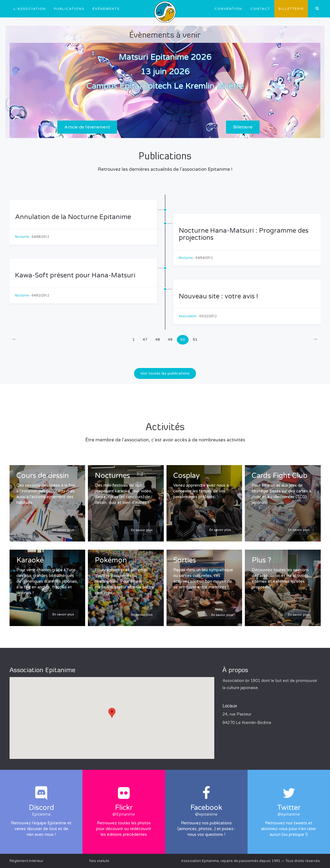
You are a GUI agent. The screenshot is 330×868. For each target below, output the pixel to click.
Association (188, 316)
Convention (228, 9)
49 (170, 339)
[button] (112, 713)
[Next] (315, 340)
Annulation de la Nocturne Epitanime (73, 217)
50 (183, 339)
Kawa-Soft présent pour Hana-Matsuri (75, 275)
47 (145, 339)
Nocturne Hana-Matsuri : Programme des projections (244, 234)
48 (157, 339)
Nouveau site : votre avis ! (218, 296)
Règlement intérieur (26, 861)
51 (195, 339)
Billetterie (291, 9)
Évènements (106, 9)
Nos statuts (99, 861)
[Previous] (15, 340)
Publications (69, 9)
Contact (260, 9)
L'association (30, 9)
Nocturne (22, 237)
